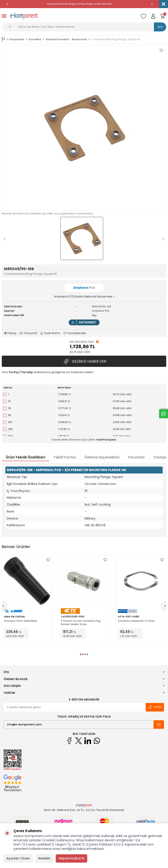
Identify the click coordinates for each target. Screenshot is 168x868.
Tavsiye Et (28, 333)
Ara (160, 27)
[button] (7, 4)
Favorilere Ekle (75, 333)
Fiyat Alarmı (50, 333)
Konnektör (35, 39)
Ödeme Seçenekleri (102, 457)
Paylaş (10, 333)
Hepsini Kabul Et (71, 858)
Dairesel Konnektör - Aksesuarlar (66, 39)
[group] (84, 128)
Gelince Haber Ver (84, 361)
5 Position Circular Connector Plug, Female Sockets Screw (81, 623)
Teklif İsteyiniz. (106, 440)
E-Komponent (13, 39)
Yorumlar (136, 457)
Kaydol (155, 707)
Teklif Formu (65, 457)
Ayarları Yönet (18, 858)
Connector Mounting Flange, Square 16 (116, 39)
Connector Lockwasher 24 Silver (136, 621)
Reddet (44, 858)
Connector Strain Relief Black (20, 621)
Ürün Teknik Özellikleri (26, 457)
